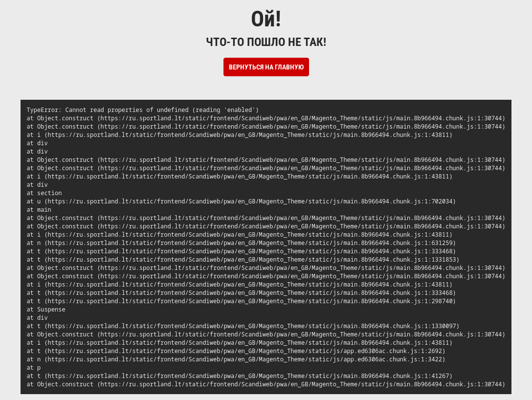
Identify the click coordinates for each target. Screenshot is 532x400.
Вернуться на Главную (266, 67)
